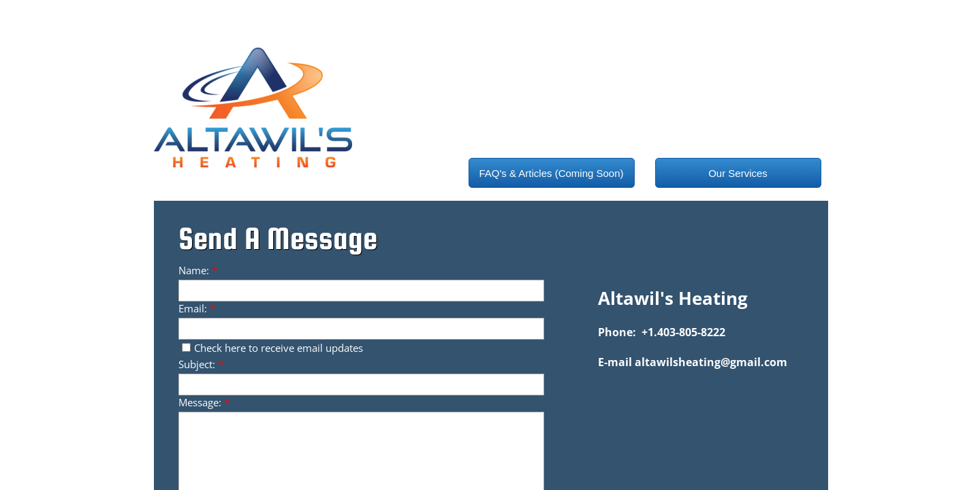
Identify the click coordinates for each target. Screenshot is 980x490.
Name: (198, 270)
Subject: (201, 364)
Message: (204, 402)
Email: (197, 308)
